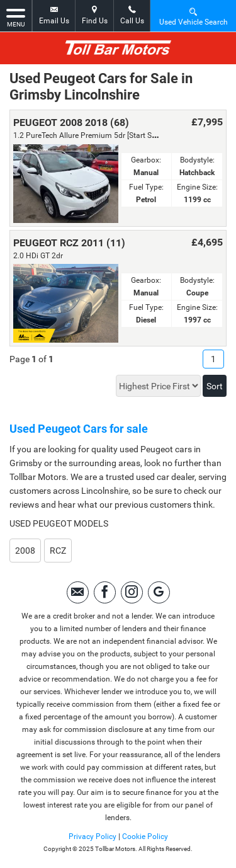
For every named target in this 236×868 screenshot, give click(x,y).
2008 (25, 551)
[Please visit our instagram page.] (132, 592)
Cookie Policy (145, 837)
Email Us (54, 15)
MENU (16, 17)
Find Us (95, 15)
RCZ (58, 551)
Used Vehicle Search (194, 16)
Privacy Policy (93, 837)
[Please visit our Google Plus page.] (159, 592)
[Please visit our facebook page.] (105, 592)
